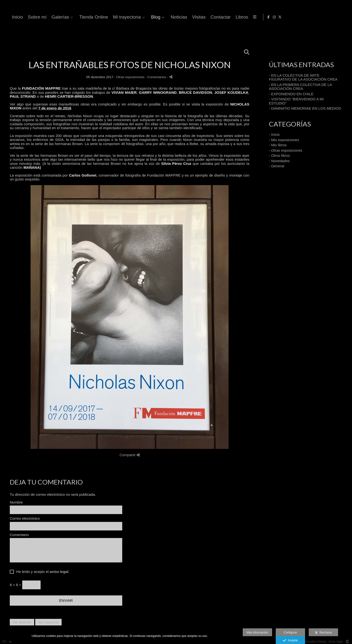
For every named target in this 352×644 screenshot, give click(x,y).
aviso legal (59, 572)
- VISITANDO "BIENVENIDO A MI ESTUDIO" (296, 101)
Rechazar (323, 633)
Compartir (130, 455)
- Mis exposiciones (284, 140)
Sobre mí (118, 17)
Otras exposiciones (130, 77)
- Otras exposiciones (286, 150)
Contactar (302, 17)
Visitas (280, 17)
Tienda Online (175, 17)
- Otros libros (279, 155)
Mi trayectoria (208, 17)
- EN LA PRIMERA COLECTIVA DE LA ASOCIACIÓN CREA (300, 87)
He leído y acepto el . (42, 572)
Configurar (290, 633)
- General (277, 166)
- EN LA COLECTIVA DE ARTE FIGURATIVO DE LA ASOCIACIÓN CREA (303, 77)
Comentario (19, 535)
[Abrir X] (344, 17)
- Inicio (274, 134)
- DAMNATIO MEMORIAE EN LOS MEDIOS (305, 108)
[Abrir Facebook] (333, 17)
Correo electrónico (25, 518)
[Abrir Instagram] (339, 17)
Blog (237, 17)
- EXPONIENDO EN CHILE (291, 94)
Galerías (142, 17)
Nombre (16, 502)
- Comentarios (156, 77)
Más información (257, 633)
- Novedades (279, 161)
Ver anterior (22, 622)
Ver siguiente (49, 622)
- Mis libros (278, 145)
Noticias (260, 17)
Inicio (99, 17)
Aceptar (290, 641)
